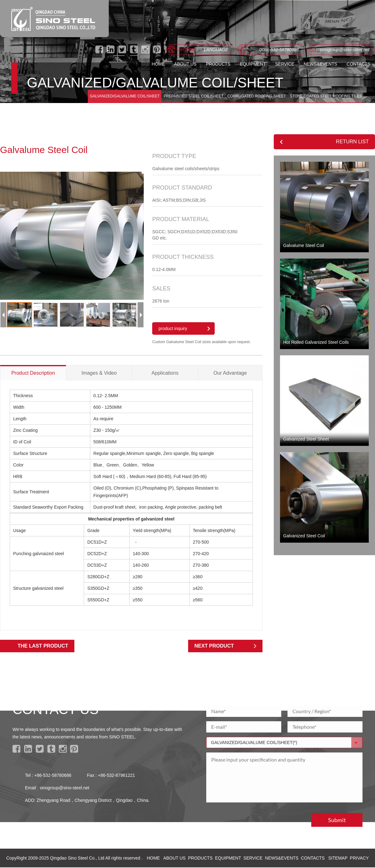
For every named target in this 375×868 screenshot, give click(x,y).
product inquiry (173, 329)
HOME (158, 64)
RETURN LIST (352, 142)
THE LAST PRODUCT (43, 647)
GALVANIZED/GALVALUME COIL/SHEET (124, 96)
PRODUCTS (218, 64)
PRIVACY (359, 859)
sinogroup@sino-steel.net (65, 788)
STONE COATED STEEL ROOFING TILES (325, 96)
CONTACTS (358, 64)
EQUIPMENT (253, 64)
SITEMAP (338, 859)
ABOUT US (185, 64)
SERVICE (285, 64)
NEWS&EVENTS (320, 64)
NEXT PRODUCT (214, 647)
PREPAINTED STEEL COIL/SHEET (193, 96)
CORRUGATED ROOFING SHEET (256, 96)
